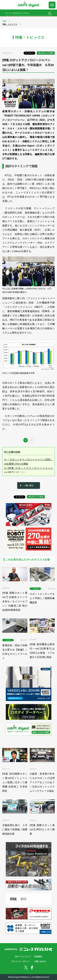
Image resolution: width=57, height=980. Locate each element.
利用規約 (38, 957)
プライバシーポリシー (21, 961)
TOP (4, 21)
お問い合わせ (40, 961)
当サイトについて (23, 957)
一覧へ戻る (29, 485)
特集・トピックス (10, 24)
